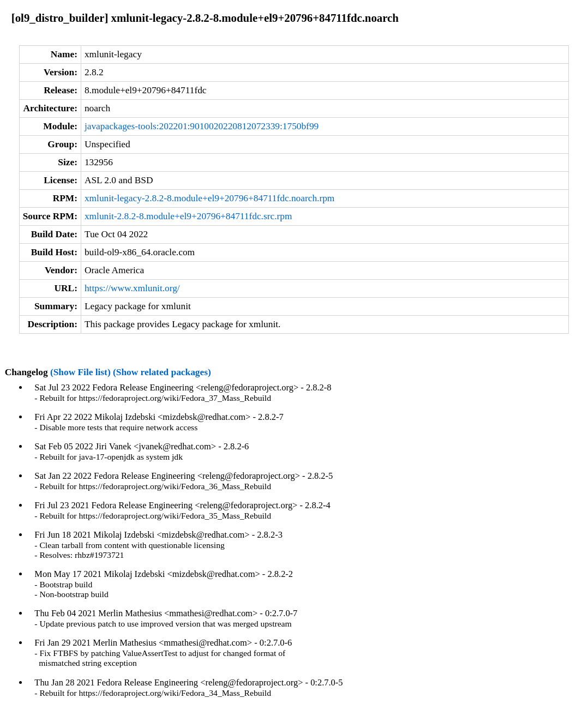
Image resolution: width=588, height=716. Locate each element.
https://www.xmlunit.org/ (132, 288)
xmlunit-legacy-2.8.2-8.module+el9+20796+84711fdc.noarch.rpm (209, 198)
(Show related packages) (162, 372)
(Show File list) (80, 372)
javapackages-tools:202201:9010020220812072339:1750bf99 (202, 126)
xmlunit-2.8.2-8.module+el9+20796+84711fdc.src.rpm (188, 216)
